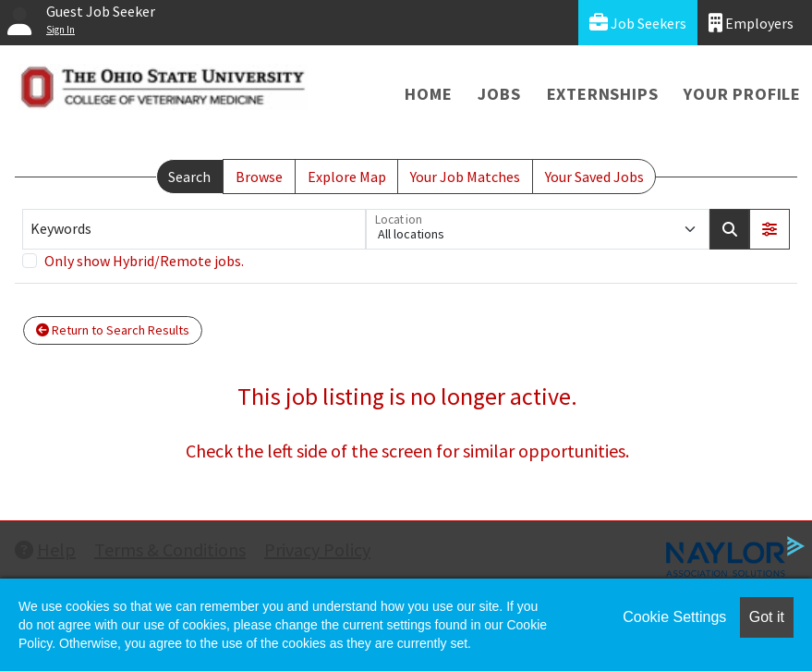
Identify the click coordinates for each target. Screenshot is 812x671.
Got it (767, 617)
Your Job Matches (465, 177)
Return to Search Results (113, 330)
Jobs (499, 94)
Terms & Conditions (170, 549)
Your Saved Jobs (594, 177)
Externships (603, 94)
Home (428, 94)
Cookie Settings (674, 617)
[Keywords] (194, 229)
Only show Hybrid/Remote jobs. (144, 261)
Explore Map (347, 177)
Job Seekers (638, 23)
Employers (751, 23)
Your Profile (742, 94)
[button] (770, 229)
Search (189, 177)
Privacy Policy (317, 549)
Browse (259, 177)
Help (45, 549)
